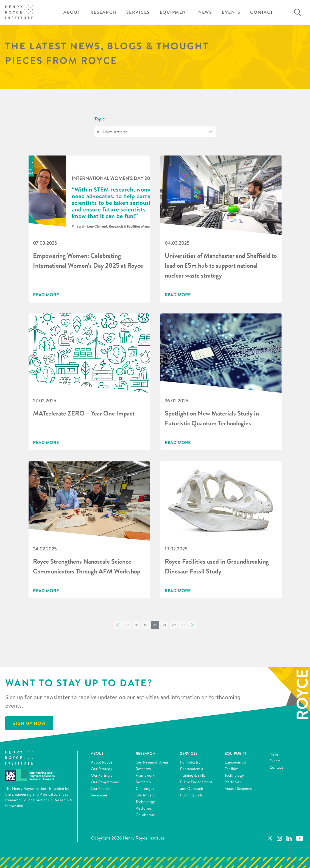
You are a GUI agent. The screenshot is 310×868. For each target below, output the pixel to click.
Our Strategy (102, 769)
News (205, 12)
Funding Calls (191, 795)
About (72, 12)
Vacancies (99, 795)
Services (138, 12)
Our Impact (145, 795)
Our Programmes (105, 782)
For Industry (190, 762)
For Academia (192, 769)
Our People (100, 788)
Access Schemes (238, 788)
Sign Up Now (29, 723)
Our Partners (102, 775)
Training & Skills (193, 775)
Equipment (174, 12)
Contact (262, 12)
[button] (118, 625)
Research (103, 12)
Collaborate (145, 815)
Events (231, 12)
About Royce (102, 762)
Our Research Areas (152, 762)
